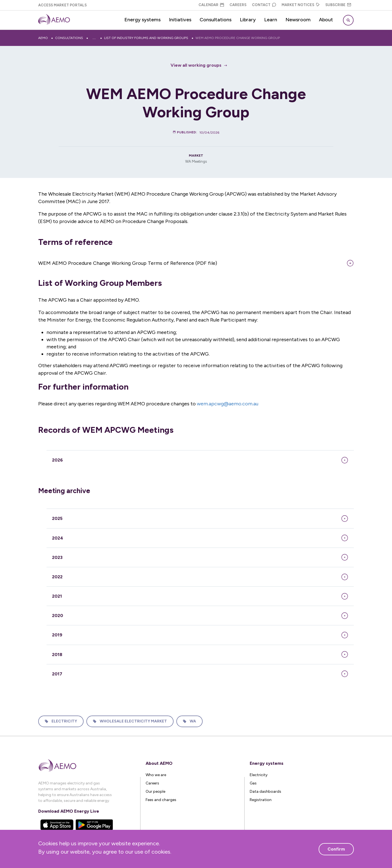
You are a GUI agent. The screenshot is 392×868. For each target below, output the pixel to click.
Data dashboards (265, 791)
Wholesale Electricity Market (133, 721)
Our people (155, 791)
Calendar (211, 5)
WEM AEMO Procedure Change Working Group (238, 38)
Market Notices (301, 5)
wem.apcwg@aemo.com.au (228, 404)
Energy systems (142, 20)
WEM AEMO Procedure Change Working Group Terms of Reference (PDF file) (128, 263)
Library (248, 20)
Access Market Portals (62, 5)
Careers (238, 5)
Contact (264, 5)
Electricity (64, 721)
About (326, 20)
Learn (271, 20)
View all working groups (196, 65)
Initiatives (180, 20)
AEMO (43, 38)
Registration (261, 800)
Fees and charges (161, 800)
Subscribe (338, 5)
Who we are (156, 775)
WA (193, 721)
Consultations (216, 20)
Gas (253, 783)
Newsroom (298, 20)
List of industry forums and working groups (146, 38)
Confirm (336, 849)
